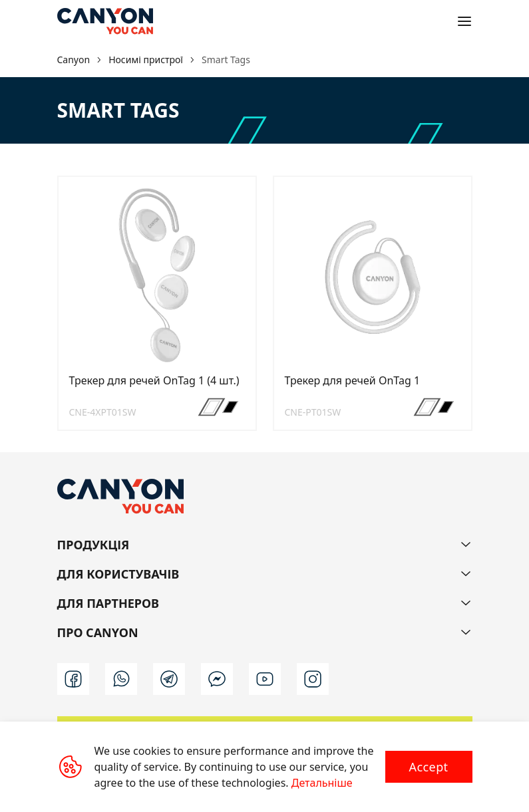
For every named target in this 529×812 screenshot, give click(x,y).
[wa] (121, 679)
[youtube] (265, 679)
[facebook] (73, 679)
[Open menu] (464, 21)
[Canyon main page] (105, 21)
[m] (217, 679)
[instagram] (313, 679)
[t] (169, 679)
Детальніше (322, 783)
